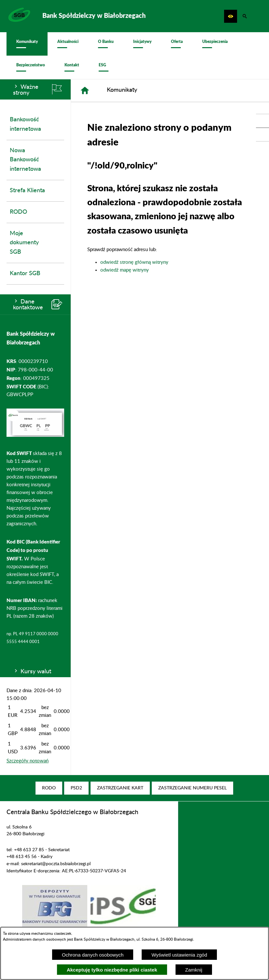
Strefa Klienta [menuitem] (27, 191)
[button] (231, 16)
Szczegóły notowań (28, 761)
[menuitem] (27, 44)
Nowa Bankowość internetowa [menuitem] (25, 160)
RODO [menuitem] (18, 212)
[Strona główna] (85, 91)
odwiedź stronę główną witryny (134, 262)
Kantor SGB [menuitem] (25, 274)
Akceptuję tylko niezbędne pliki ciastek (112, 970)
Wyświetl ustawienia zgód (179, 955)
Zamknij (194, 970)
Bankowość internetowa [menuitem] (25, 124)
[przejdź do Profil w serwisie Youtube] (262, 135)
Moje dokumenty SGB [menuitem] (24, 243)
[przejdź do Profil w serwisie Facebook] (262, 121)
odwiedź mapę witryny (125, 270)
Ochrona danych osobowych (93, 955)
